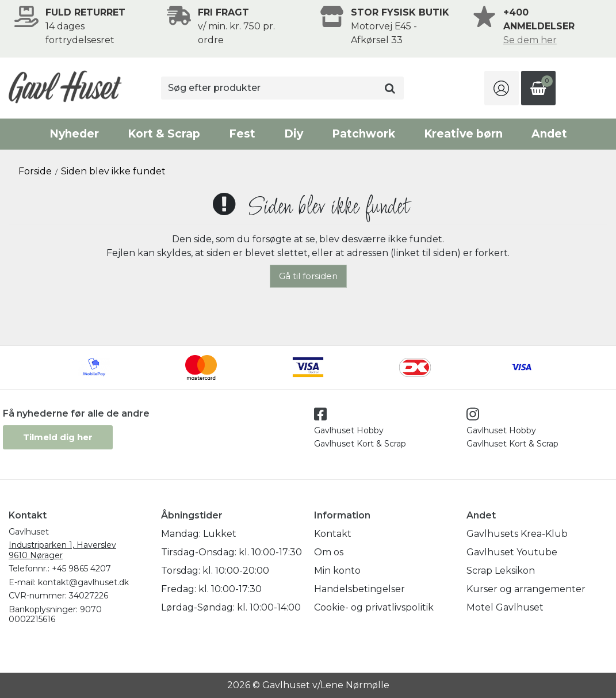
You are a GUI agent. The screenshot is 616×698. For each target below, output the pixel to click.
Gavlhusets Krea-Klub (517, 534)
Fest (242, 134)
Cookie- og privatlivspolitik (374, 607)
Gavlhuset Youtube (512, 552)
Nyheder (74, 134)
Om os (329, 552)
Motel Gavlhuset (505, 607)
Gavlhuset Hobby (349, 430)
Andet (549, 134)
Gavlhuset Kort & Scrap (360, 444)
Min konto (337, 571)
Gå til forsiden (308, 276)
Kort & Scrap (164, 134)
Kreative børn (463, 134)
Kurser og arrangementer (526, 589)
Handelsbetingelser (359, 589)
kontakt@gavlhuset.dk (83, 582)
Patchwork (364, 134)
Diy (294, 134)
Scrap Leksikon (501, 571)
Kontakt (333, 534)
